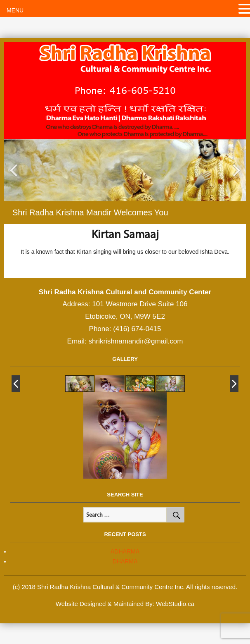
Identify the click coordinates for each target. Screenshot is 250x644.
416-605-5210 (143, 90)
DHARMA (125, 561)
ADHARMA (125, 551)
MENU (15, 10)
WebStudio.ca (175, 604)
